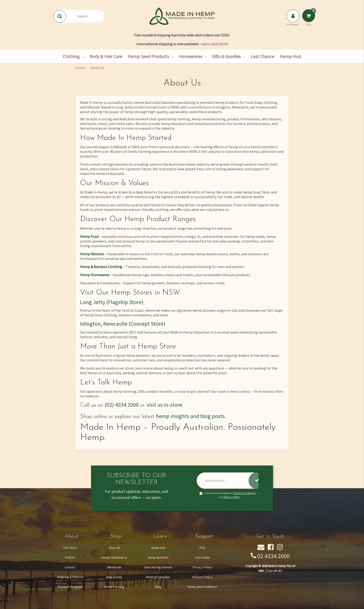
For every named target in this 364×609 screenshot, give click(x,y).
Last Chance (262, 56)
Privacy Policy (232, 497)
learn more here (214, 44)
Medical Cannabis (158, 577)
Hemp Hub (291, 56)
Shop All (114, 548)
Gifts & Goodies (226, 56)
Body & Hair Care (106, 56)
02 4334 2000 (273, 556)
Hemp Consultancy (114, 557)
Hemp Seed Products (148, 56)
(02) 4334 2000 (122, 405)
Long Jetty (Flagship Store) (112, 302)
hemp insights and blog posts (190, 416)
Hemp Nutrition (158, 557)
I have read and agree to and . (228, 495)
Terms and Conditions (202, 587)
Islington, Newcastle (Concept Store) (123, 324)
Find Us (70, 557)
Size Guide (202, 557)
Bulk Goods (114, 577)
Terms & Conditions (244, 493)
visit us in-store (164, 405)
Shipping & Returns (70, 577)
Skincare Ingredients (158, 567)
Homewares (190, 56)
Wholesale (114, 567)
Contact (70, 567)
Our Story (70, 548)
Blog (158, 587)
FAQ (202, 548)
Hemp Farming (114, 587)
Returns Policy (202, 577)
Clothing (71, 56)
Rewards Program (70, 587)
